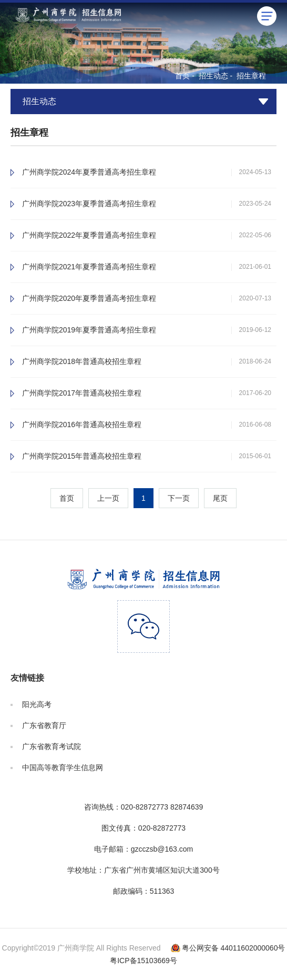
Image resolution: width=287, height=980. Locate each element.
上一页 (108, 498)
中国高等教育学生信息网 (63, 767)
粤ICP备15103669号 (143, 961)
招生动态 (213, 76)
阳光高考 (37, 704)
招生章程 (251, 76)
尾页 (220, 498)
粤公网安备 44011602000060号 (234, 948)
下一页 (179, 498)
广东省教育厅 (44, 725)
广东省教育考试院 (52, 746)
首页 (182, 76)
